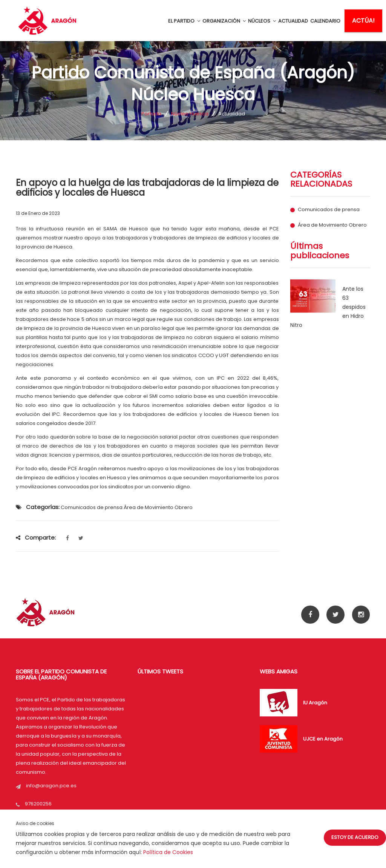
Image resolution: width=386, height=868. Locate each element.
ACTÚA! (363, 21)
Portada (151, 114)
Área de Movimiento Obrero (332, 225)
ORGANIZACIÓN (224, 21)
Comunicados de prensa (329, 210)
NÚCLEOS (262, 21)
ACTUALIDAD (293, 21)
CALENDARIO (325, 21)
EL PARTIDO (184, 21)
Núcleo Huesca (190, 114)
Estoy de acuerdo (355, 837)
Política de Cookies (168, 852)
